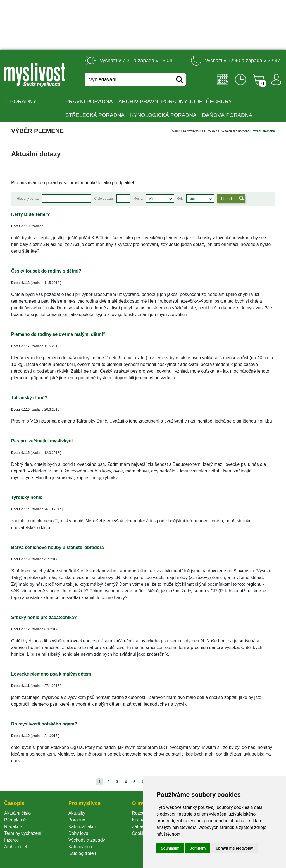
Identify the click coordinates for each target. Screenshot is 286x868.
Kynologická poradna (163, 115)
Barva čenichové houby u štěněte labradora (58, 547)
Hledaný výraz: (28, 199)
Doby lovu (78, 833)
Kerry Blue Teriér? (30, 214)
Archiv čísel (16, 847)
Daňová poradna (227, 115)
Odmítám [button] (198, 848)
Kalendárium (81, 847)
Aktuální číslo (17, 813)
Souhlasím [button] (170, 848)
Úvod (174, 131)
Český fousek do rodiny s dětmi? (46, 271)
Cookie (140, 833)
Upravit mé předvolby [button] (234, 848)
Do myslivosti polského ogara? (44, 724)
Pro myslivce (190, 131)
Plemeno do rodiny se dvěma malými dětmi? (58, 334)
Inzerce (11, 840)
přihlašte (93, 183)
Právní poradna (89, 101)
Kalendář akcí (82, 827)
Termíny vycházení (23, 833)
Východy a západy (87, 840)
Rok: (180, 199)
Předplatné (15, 820)
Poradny (77, 820)
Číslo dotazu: (104, 199)
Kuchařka (141, 820)
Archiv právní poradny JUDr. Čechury (175, 101)
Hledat (227, 199)
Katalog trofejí (82, 853)
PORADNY (210, 131)
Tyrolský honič (27, 497)
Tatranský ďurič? (29, 398)
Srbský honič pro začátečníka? (44, 617)
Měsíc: (138, 199)
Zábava (139, 827)
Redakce (13, 827)
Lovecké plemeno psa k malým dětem (51, 674)
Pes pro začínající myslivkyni (42, 441)
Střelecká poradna (95, 115)
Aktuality (77, 813)
